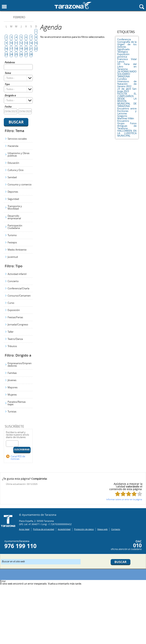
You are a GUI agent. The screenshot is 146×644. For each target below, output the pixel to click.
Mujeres (12, 395)
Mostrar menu (4, 7)
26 (21, 54)
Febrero (19, 17)
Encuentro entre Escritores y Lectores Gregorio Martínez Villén (127, 113)
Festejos (12, 242)
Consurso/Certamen (19, 296)
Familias (12, 373)
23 (6, 54)
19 (21, 49)
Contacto (116, 529)
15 (36, 43)
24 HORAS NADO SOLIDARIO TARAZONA (127, 74)
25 (16, 54)
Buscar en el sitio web (13, 561)
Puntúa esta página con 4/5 (134, 494)
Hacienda (13, 146)
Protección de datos (84, 529)
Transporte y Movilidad (15, 207)
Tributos (12, 346)
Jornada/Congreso (18, 324)
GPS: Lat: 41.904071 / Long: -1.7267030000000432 (45, 524)
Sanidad (12, 177)
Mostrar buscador (142, 7)
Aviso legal (24, 529)
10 (11, 43)
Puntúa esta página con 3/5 (129, 494)
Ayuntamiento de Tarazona (73, 5)
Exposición (14, 310)
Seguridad (13, 199)
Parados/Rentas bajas (17, 403)
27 (26, 54)
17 (11, 49)
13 (26, 43)
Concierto (13, 281)
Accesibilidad (64, 529)
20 (26, 49)
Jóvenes (12, 380)
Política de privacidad (44, 529)
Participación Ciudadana (15, 227)
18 (16, 49)
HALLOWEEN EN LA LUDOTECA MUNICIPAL (127, 133)
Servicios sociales (17, 139)
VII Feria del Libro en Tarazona (127, 66)
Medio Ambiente (17, 250)
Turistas (12, 411)
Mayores (13, 387)
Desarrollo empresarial (14, 217)
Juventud (13, 257)
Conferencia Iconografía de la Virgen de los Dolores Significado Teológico (127, 45)
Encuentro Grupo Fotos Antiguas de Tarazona (127, 125)
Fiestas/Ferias (15, 317)
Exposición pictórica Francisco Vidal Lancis (127, 58)
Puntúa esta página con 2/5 (123, 494)
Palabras (10, 63)
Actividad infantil (17, 274)
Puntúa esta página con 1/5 (118, 494)
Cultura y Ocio (16, 170)
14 (31, 43)
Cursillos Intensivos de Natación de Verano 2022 (127, 83)
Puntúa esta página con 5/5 (140, 494)
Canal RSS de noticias (18, 458)
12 (21, 43)
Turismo (12, 235)
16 (6, 49)
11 (16, 43)
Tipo (7, 84)
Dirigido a (10, 96)
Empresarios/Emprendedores (20, 364)
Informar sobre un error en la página (124, 499)
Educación (13, 163)
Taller (11, 332)
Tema (8, 73)
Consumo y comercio (20, 184)
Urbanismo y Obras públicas (19, 154)
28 (31, 54)
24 (11, 54)
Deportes (13, 192)
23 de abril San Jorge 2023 (127, 90)
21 (31, 49)
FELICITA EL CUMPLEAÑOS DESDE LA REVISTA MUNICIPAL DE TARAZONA (127, 100)
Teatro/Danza (15, 339)
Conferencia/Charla (18, 288)
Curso (11, 303)
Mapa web (102, 529)
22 (36, 49)
